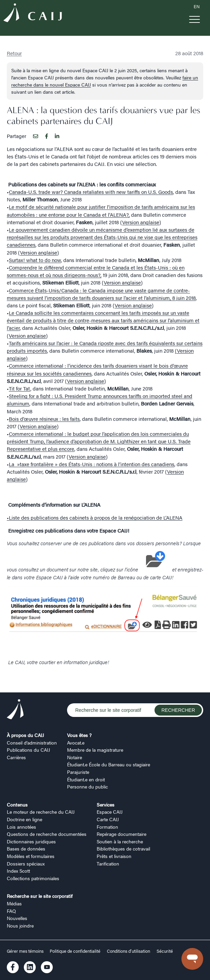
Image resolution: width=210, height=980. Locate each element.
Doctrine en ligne (25, 819)
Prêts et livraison (114, 856)
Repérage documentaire (122, 834)
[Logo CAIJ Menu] (33, 14)
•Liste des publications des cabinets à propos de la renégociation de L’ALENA (95, 517)
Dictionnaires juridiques (31, 841)
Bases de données (26, 848)
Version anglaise (141, 222)
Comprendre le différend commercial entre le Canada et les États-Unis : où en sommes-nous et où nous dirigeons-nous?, (96, 271)
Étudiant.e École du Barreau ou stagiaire (109, 764)
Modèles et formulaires (31, 856)
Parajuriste (78, 772)
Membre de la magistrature (95, 750)
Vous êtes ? (79, 735)
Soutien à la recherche (120, 841)
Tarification (108, 863)
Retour (14, 53)
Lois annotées (21, 827)
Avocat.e (76, 742)
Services (106, 805)
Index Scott (18, 871)
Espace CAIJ (110, 812)
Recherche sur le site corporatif (40, 896)
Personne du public (87, 786)
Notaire (75, 757)
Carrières (16, 757)
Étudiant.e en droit (86, 779)
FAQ (11, 911)
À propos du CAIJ (25, 735)
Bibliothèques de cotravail (123, 848)
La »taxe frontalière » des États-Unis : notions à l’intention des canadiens (92, 464)
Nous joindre (20, 925)
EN (197, 6)
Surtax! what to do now (35, 260)
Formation (107, 827)
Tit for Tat (20, 388)
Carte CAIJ (108, 819)
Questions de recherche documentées (47, 834)
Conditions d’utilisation (128, 951)
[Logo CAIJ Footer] (15, 710)
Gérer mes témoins (26, 951)
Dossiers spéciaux (26, 863)
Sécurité (165, 951)
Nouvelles (17, 918)
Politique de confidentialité (75, 951)
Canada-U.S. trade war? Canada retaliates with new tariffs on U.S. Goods (91, 192)
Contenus (17, 805)
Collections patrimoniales (33, 878)
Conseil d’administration (32, 742)
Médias (14, 903)
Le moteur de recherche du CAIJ (41, 812)
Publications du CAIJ (28, 750)
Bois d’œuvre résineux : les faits (44, 419)
